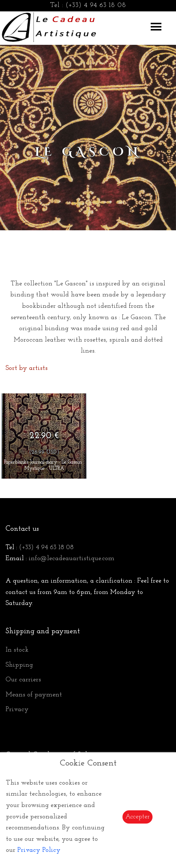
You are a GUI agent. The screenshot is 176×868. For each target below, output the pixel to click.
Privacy (17, 709)
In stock (17, 650)
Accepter (137, 817)
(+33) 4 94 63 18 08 (96, 5)
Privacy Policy (39, 850)
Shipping (19, 665)
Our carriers (23, 680)
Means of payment (34, 695)
